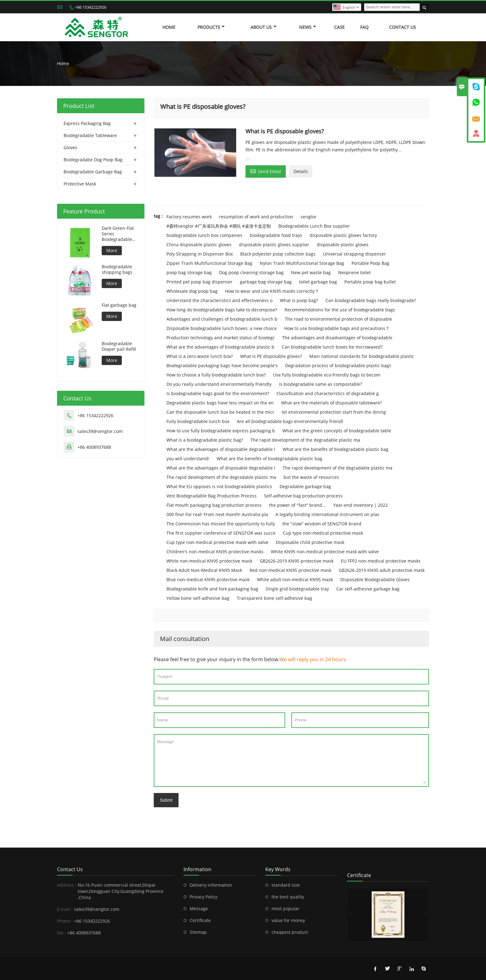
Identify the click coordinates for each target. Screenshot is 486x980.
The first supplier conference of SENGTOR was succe (221, 533)
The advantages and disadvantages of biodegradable (337, 338)
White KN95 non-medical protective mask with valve (325, 552)
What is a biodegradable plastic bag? (205, 440)
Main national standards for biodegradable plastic (362, 356)
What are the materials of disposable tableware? (331, 403)
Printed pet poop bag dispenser (199, 282)
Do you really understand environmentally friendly (219, 384)
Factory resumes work (189, 217)
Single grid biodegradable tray (297, 589)
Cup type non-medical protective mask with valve (217, 542)
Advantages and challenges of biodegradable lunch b (222, 319)
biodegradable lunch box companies (204, 235)
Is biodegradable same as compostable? (320, 384)
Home (169, 27)
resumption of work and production (256, 217)
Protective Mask (80, 184)
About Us (263, 27)
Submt (166, 800)
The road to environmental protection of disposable (338, 319)
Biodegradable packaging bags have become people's (222, 365)
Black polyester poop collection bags (278, 254)
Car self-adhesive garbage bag (368, 589)
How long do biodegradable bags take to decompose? (222, 310)
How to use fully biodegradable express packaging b (221, 431)
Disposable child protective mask (310, 542)
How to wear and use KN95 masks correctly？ (272, 291)
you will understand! (188, 459)
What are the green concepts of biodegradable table (337, 431)
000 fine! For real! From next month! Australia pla (217, 514)
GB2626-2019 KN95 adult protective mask (382, 570)
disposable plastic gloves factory (343, 235)
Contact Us (402, 27)
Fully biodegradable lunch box (198, 421)
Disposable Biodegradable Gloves (375, 579)
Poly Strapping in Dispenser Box (200, 254)
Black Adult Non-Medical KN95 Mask (204, 570)
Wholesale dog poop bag (192, 291)
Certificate (200, 920)
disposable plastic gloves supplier (274, 245)
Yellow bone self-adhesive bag (198, 598)
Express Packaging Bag (87, 123)
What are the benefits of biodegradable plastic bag (336, 449)
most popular (285, 909)
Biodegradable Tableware (90, 135)
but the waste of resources (311, 477)
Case (339, 27)
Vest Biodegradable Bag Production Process (212, 496)
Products (211, 27)
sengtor (309, 217)
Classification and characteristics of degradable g (328, 393)
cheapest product (290, 932)
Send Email (266, 171)
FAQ (364, 27)
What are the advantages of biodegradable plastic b (220, 347)
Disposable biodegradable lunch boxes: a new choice (222, 328)
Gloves (70, 147)
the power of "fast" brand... (297, 505)
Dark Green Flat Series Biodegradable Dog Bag (118, 234)
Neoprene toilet (354, 272)
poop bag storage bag (189, 272)
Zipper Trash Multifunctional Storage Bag (209, 263)
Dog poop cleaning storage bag (251, 272)
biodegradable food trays (276, 235)
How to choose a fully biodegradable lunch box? (216, 375)
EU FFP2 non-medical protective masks (381, 561)
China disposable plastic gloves (199, 245)
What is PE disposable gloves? (271, 356)
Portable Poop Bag (370, 263)
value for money (288, 920)
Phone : (65, 921)
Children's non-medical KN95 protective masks (215, 552)
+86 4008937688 (94, 447)
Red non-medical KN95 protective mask (290, 570)
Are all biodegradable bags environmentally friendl (290, 421)
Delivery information (211, 885)
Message (291, 760)
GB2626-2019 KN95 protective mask (297, 561)
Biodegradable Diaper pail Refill (119, 346)
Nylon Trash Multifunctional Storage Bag (302, 263)
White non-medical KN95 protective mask (209, 561)
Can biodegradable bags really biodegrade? (371, 300)
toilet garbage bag (318, 282)
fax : (61, 933)
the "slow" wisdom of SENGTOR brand (322, 524)
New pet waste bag (311, 272)
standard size (286, 885)
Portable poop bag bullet (370, 282)
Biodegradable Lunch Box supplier (314, 226)
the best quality (288, 897)
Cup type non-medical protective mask (323, 533)
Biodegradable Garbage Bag (93, 172)
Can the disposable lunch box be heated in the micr (220, 412)
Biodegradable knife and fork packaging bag (212, 589)
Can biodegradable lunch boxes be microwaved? (332, 347)
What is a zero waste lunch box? (200, 356)
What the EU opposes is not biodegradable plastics (219, 486)
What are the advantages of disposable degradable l (221, 449)
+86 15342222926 (91, 7)
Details (301, 171)
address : (67, 885)
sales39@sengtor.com (100, 431)
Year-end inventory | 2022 (360, 505)
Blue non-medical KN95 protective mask (208, 579)
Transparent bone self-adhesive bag (274, 598)
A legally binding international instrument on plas (327, 514)
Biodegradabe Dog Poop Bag (93, 160)
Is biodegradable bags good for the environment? (218, 393)
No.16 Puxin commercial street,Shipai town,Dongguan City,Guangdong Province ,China (121, 891)
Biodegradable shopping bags (117, 269)
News (308, 27)
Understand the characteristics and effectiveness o (219, 300)
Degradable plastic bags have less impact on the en (220, 403)
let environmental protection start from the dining (334, 412)
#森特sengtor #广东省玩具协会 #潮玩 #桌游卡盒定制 (219, 226)
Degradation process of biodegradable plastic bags (338, 365)
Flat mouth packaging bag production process (214, 505)
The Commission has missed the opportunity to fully (221, 524)
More (112, 250)
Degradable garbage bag (305, 486)
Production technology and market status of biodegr (221, 338)
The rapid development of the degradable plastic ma (305, 440)
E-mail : (65, 909)
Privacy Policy (203, 897)
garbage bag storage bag (266, 282)
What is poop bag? (299, 300)
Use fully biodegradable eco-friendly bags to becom (327, 375)
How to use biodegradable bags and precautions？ (337, 328)
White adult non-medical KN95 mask (295, 579)
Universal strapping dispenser (354, 254)
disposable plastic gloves (343, 245)
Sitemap (198, 932)
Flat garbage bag (119, 305)
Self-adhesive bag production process (303, 496)
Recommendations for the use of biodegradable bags (340, 310)
